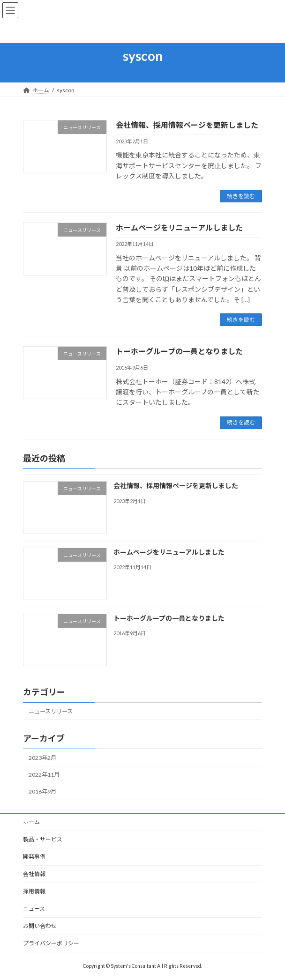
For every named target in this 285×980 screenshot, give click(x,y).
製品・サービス (43, 839)
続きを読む (241, 196)
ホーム (31, 822)
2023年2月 (42, 758)
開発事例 (34, 857)
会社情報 (34, 874)
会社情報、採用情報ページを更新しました (187, 125)
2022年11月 (44, 775)
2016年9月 (42, 791)
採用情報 (34, 891)
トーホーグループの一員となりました (179, 351)
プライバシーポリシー (51, 943)
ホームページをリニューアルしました (179, 227)
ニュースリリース (51, 711)
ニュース (34, 909)
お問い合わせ (40, 926)
